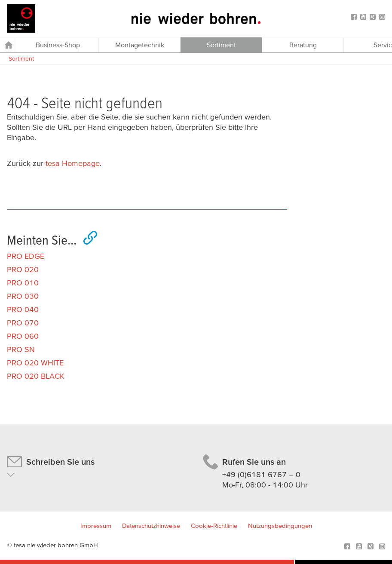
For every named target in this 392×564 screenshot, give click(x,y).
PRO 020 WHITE (35, 363)
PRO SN (21, 349)
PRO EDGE (26, 256)
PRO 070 (23, 323)
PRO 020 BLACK (36, 376)
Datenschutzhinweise (151, 526)
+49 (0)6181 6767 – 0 (261, 474)
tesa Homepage (73, 163)
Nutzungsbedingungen (280, 526)
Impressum (96, 526)
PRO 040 (23, 309)
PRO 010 (23, 283)
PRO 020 (23, 269)
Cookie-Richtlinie (214, 526)
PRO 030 (23, 296)
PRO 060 (23, 336)
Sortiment (21, 58)
